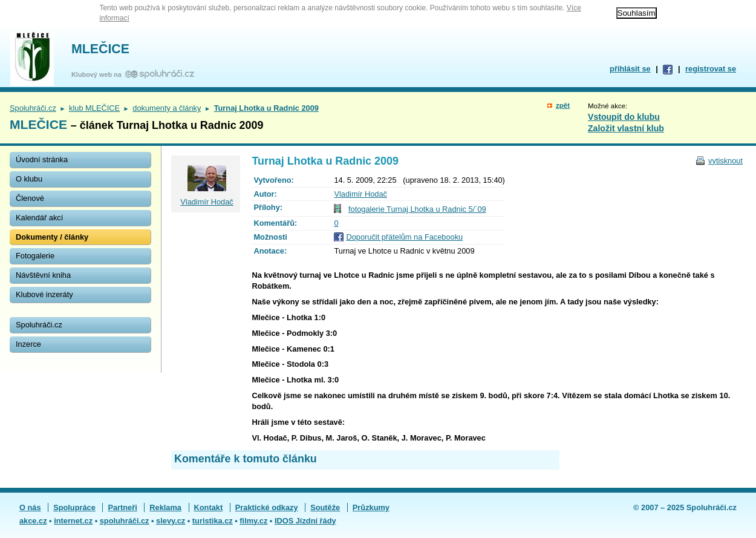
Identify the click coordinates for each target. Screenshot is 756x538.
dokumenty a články (167, 108)
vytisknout (725, 161)
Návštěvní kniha (43, 275)
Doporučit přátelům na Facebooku (404, 237)
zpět (563, 105)
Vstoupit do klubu (624, 117)
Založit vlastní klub (626, 128)
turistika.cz (213, 521)
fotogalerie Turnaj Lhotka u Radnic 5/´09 (417, 209)
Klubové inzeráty (44, 294)
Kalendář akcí (39, 218)
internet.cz (73, 521)
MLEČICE (100, 49)
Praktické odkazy (267, 507)
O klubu (29, 179)
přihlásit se (630, 69)
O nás (30, 507)
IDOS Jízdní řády (305, 521)
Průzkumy (371, 507)
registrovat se (711, 69)
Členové (30, 198)
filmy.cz (253, 521)
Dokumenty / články (52, 237)
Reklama (165, 507)
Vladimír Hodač (360, 194)
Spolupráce (74, 507)
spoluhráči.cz (125, 521)
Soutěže (325, 507)
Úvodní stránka (42, 159)
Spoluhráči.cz (33, 108)
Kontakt (209, 507)
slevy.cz (171, 521)
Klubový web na (98, 74)
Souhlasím (637, 13)
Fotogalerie (35, 256)
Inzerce (28, 344)
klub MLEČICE (94, 108)
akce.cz (33, 521)
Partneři (122, 507)
